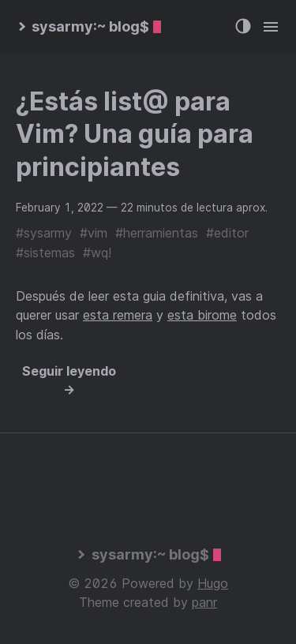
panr (204, 602)
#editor (227, 233)
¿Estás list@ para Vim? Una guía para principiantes (135, 134)
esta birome (202, 315)
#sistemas (45, 253)
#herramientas (157, 233)
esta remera (118, 315)
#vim (94, 233)
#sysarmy (44, 233)
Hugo (213, 583)
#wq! (97, 253)
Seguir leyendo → (69, 381)
